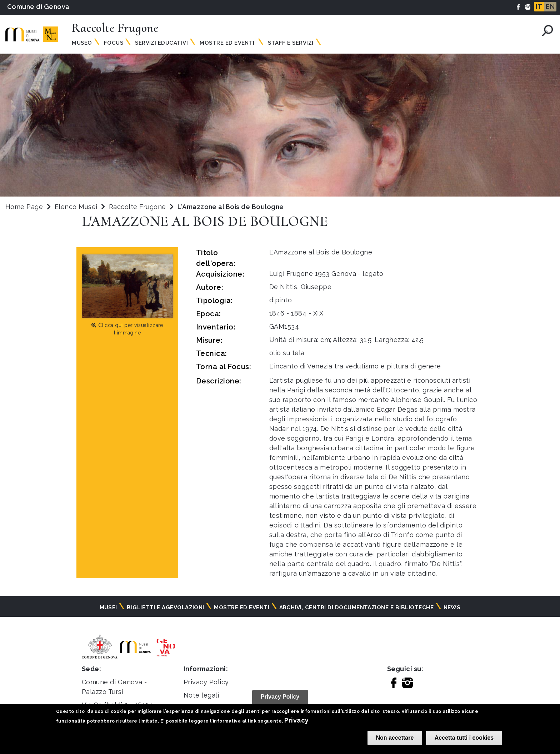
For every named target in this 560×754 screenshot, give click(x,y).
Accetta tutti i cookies (464, 738)
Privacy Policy (206, 682)
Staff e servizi (291, 43)
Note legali (201, 695)
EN (550, 7)
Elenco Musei (76, 207)
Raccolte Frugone (138, 207)
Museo (82, 43)
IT (539, 7)
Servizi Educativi (161, 43)
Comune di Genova (38, 7)
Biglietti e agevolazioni (166, 607)
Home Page (24, 207)
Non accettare (395, 738)
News (452, 607)
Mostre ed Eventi (228, 43)
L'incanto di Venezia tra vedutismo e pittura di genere (355, 366)
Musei (108, 607)
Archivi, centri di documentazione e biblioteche (357, 607)
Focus (114, 43)
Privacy (296, 720)
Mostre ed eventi (242, 607)
